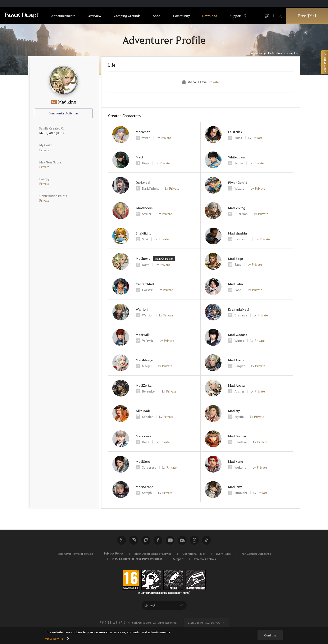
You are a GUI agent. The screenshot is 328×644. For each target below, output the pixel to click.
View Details (54, 639)
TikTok (206, 540)
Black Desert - (204, 623)
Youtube (170, 540)
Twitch (146, 540)
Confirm (270, 635)
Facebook (158, 540)
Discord (182, 540)
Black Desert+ (194, 540)
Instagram (134, 540)
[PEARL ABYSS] (112, 623)
